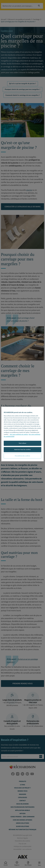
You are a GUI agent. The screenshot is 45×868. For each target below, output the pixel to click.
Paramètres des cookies (22, 456)
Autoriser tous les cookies (22, 450)
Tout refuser (23, 443)
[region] (22, 434)
